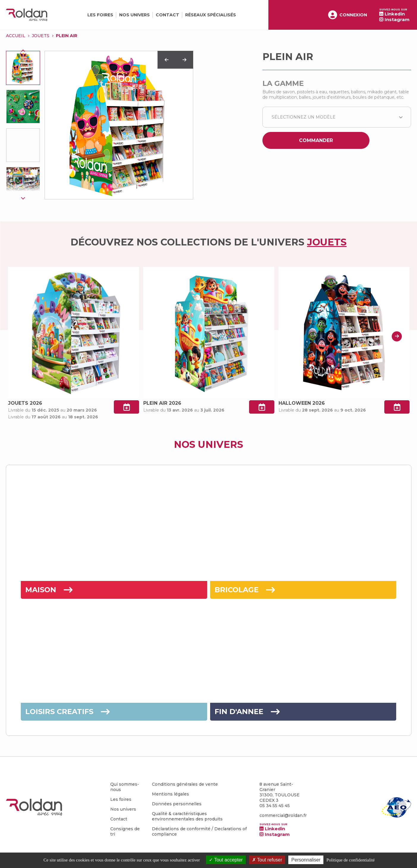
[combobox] (337, 117)
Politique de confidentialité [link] (350, 860)
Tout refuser (267, 860)
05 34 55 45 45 (275, 806)
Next (23, 198)
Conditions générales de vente (185, 784)
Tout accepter (226, 860)
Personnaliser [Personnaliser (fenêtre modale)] (306, 860)
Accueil (16, 36)
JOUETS (41, 36)
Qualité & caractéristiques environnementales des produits (187, 816)
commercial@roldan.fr (283, 815)
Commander (316, 140)
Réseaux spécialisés (211, 15)
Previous (23, 51)
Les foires (100, 15)
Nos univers (134, 15)
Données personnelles (177, 804)
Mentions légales (170, 794)
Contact (167, 15)
